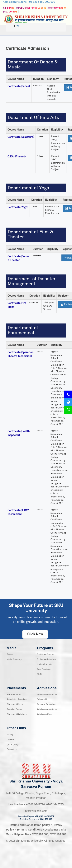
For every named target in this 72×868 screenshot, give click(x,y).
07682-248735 (55, 804)
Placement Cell (14, 694)
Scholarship (43, 699)
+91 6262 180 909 (44, 819)
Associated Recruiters (17, 699)
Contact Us (12, 749)
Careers (10, 739)
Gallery (10, 734)
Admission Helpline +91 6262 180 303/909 (29, 2)
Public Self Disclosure (31, 8)
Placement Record (15, 704)
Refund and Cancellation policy (30, 825)
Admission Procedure (47, 694)
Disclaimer (52, 830)
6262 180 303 (40, 834)
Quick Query (13, 744)
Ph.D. (40, 674)
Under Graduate (45, 664)
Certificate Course (46, 654)
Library (9, 8)
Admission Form (45, 714)
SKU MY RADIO (57, 8)
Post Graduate (44, 669)
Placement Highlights (17, 714)
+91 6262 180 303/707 (44, 816)
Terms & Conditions (30, 830)
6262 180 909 (58, 834)
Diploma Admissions (47, 659)
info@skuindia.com (36, 811)
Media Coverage (14, 659)
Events (10, 654)
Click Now (35, 634)
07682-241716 (35, 804)
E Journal (10, 12)
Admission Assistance (47, 709)
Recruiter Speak (14, 709)
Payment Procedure (46, 704)
